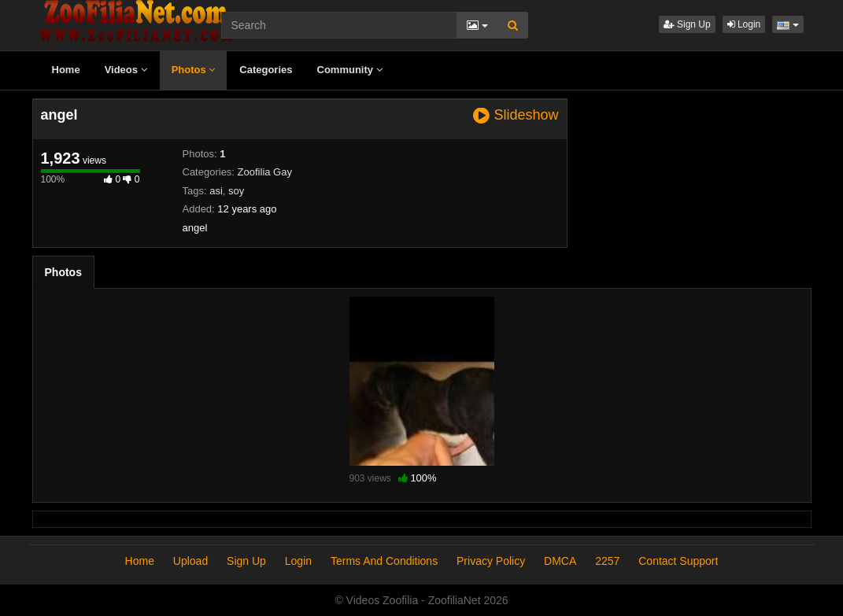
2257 (607, 561)
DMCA (560, 561)
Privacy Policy (491, 561)
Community (350, 70)
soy (236, 191)
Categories (266, 70)
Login (744, 24)
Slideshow (516, 115)
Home (66, 70)
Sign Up (687, 24)
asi (216, 191)
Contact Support (678, 561)
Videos (126, 70)
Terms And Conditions (384, 561)
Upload (190, 561)
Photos (194, 70)
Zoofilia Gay (265, 172)
